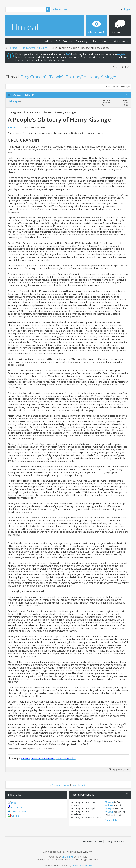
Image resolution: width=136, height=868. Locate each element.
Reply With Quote (119, 769)
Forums (13, 48)
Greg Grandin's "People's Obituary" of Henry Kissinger (68, 77)
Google (15, 816)
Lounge (43, 48)
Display (125, 87)
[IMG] (108, 808)
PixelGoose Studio (82, 866)
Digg (13, 803)
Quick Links (120, 41)
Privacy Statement (114, 841)
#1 (127, 95)
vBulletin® (68, 857)
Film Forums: (28, 48)
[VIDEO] (109, 812)
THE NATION (15, 127)
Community (81, 41)
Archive (98, 841)
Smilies (109, 805)
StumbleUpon (19, 811)
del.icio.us (16, 807)
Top (128, 841)
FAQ (58, 41)
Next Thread (78, 785)
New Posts (48, 41)
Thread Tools (111, 87)
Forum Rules (112, 820)
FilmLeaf (88, 841)
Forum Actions (101, 41)
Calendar (68, 41)
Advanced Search (62, 9)
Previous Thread (60, 785)
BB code (109, 802)
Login (127, 9)
